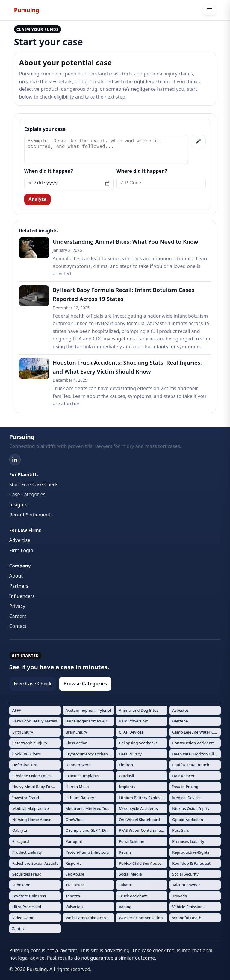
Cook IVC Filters (27, 754)
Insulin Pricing (185, 787)
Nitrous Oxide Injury (191, 808)
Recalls (125, 852)
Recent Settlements (31, 515)
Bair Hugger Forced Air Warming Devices (90, 721)
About (16, 576)
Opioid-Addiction (188, 820)
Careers (18, 616)
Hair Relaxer (183, 776)
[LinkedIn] (15, 460)
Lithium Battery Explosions (143, 798)
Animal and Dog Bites (139, 710)
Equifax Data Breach (191, 765)
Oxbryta (20, 830)
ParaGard (181, 830)
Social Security (185, 874)
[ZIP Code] (161, 183)
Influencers (22, 596)
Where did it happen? (142, 171)
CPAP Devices (131, 732)
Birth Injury (23, 732)
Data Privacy (130, 754)
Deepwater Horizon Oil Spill (196, 754)
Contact (18, 626)
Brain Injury (76, 732)
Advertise (20, 540)
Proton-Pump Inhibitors (87, 852)
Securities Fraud (27, 874)
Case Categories (27, 494)
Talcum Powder (186, 885)
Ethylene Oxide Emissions (36, 776)
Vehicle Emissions (188, 907)
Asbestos (180, 710)
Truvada (180, 896)
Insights (18, 505)
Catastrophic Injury (30, 743)
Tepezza (73, 896)
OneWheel (75, 820)
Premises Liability (188, 841)
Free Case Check (33, 684)
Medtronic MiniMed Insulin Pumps (90, 808)
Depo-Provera (78, 765)
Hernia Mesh (77, 787)
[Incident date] (69, 184)
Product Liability (27, 852)
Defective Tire (25, 765)
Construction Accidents (193, 743)
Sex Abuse (75, 874)
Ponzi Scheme (132, 841)
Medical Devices (187, 798)
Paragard (21, 841)
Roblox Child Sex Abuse (140, 863)
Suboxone (21, 885)
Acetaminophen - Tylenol (88, 710)
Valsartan (74, 907)
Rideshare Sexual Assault (35, 863)
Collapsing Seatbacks (138, 743)
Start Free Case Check (34, 484)
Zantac (18, 928)
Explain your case (45, 129)
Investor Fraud (26, 798)
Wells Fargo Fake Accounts (90, 918)
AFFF (17, 710)
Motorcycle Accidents (138, 808)
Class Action (77, 743)
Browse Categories (85, 684)
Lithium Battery (80, 798)
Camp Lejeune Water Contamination (196, 732)
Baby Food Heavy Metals (35, 721)
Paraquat (74, 841)
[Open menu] (209, 10)
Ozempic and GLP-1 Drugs (89, 830)
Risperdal (74, 863)
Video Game (23, 918)
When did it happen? (49, 171)
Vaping (125, 907)
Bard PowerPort (133, 721)
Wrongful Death (187, 918)
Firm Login (21, 550)
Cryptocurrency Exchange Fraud (90, 754)
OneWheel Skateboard (139, 820)
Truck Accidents (133, 896)
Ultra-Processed (27, 907)
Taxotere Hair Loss (29, 896)
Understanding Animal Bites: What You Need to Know (125, 241)
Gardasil (126, 776)
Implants (127, 787)
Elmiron (126, 765)
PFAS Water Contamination (143, 830)
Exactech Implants (82, 776)
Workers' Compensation (141, 918)
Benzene (180, 721)
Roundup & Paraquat (191, 863)
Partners (19, 586)
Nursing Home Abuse (32, 820)
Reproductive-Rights (191, 852)
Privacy (17, 606)
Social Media (130, 874)
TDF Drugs (75, 885)
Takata (125, 885)
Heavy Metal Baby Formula (37, 787)
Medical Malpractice (31, 808)
